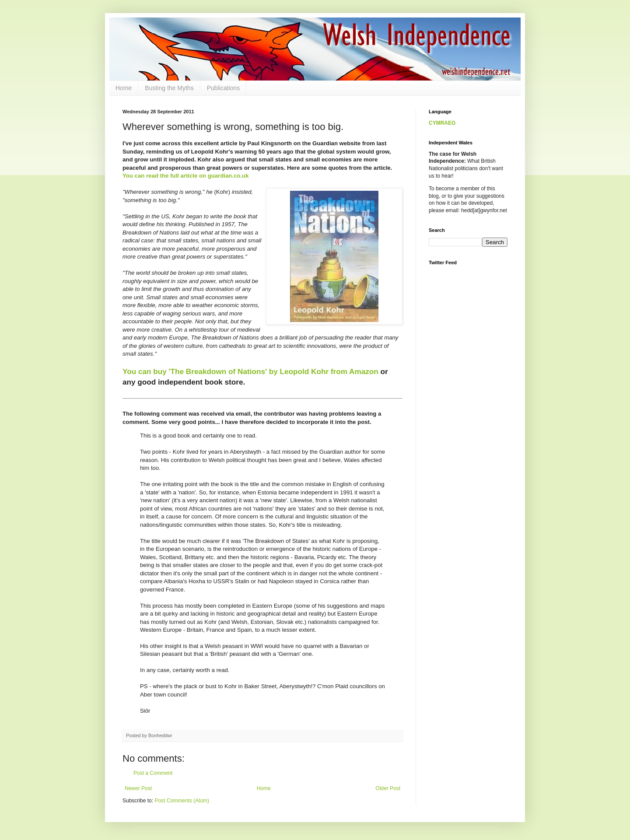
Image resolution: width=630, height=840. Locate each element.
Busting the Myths (169, 88)
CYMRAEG (442, 123)
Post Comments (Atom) (182, 801)
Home (124, 88)
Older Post (388, 788)
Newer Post (138, 788)
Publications (224, 88)
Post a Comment (153, 773)
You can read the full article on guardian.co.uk (185, 176)
